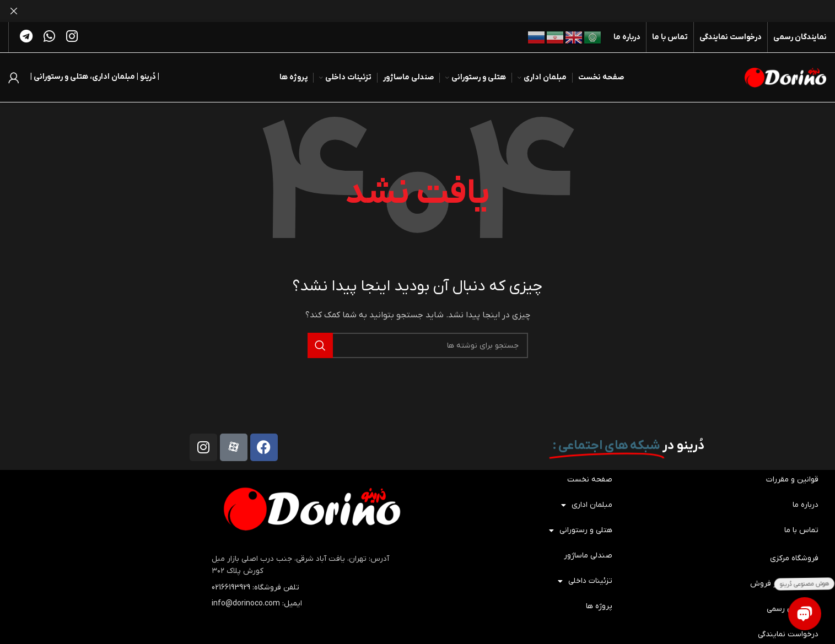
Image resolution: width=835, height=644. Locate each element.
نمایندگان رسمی (793, 609)
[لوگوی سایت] (785, 77)
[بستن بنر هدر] (14, 11)
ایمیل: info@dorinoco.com (257, 604)
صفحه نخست (590, 480)
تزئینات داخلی (585, 581)
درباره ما (806, 505)
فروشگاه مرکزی (794, 558)
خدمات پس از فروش (784, 584)
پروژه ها (599, 606)
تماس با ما (801, 530)
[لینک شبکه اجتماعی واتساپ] (49, 37)
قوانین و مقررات (792, 480)
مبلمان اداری (587, 505)
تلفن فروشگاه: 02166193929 (255, 588)
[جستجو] (418, 345)
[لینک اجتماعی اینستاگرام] (72, 37)
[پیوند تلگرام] (26, 37)
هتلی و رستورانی (581, 531)
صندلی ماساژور (588, 556)
